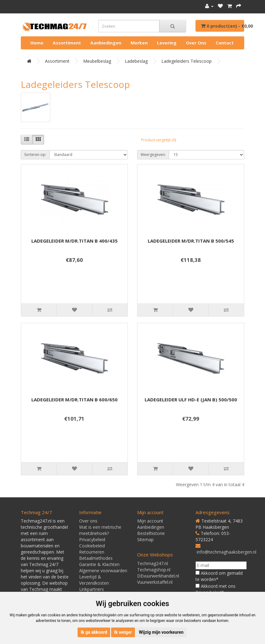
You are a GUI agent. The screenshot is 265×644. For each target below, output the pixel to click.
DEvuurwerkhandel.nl (158, 576)
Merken (139, 43)
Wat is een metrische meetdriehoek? (100, 530)
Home (37, 43)
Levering (167, 43)
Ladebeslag (136, 61)
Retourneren (92, 552)
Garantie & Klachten (99, 564)
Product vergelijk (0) (159, 140)
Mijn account (150, 521)
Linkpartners (92, 589)
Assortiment (67, 43)
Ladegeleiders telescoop (186, 61)
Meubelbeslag (97, 61)
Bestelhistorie (151, 533)
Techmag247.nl (153, 563)
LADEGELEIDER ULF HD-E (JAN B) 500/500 (191, 400)
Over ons (196, 43)
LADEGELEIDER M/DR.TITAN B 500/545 (191, 241)
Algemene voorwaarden (103, 571)
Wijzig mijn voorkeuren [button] (161, 632)
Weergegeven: (153, 155)
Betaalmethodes (96, 558)
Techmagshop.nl (154, 570)
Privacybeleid (92, 539)
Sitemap (145, 539)
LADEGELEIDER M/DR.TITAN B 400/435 (74, 241)
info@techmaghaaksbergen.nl (227, 552)
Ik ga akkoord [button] (94, 632)
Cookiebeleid (92, 546)
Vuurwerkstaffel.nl (155, 582)
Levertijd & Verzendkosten (94, 580)
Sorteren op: (35, 155)
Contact (225, 43)
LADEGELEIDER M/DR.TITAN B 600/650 (74, 400)
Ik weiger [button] (123, 632)
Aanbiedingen (106, 43)
